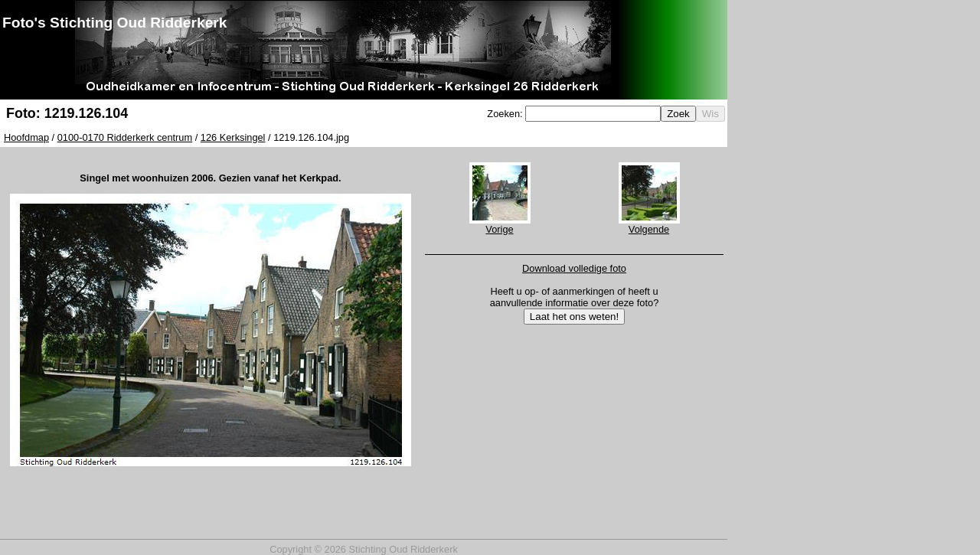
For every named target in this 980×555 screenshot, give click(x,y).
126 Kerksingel (233, 137)
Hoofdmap (26, 137)
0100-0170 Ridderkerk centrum (125, 137)
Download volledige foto (574, 268)
